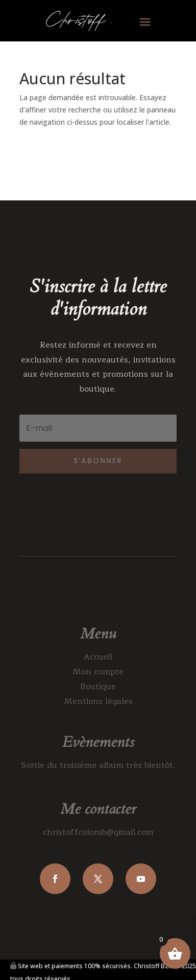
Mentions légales (98, 701)
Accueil (98, 657)
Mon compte (98, 672)
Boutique (98, 687)
